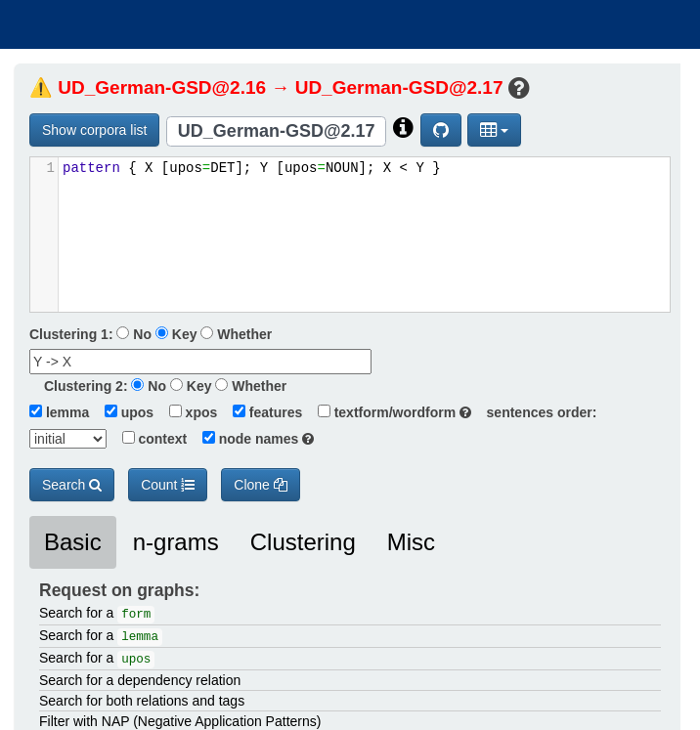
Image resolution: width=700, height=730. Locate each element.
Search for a (97, 614)
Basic (73, 542)
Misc (411, 542)
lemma (59, 412)
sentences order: (536, 412)
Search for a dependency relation (140, 680)
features (262, 412)
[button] (494, 130)
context (149, 439)
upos (123, 412)
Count (168, 485)
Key (176, 334)
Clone (260, 485)
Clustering (303, 542)
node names (252, 439)
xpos (187, 412)
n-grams (176, 542)
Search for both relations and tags (142, 701)
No (134, 334)
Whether (236, 334)
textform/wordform (389, 412)
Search (72, 485)
